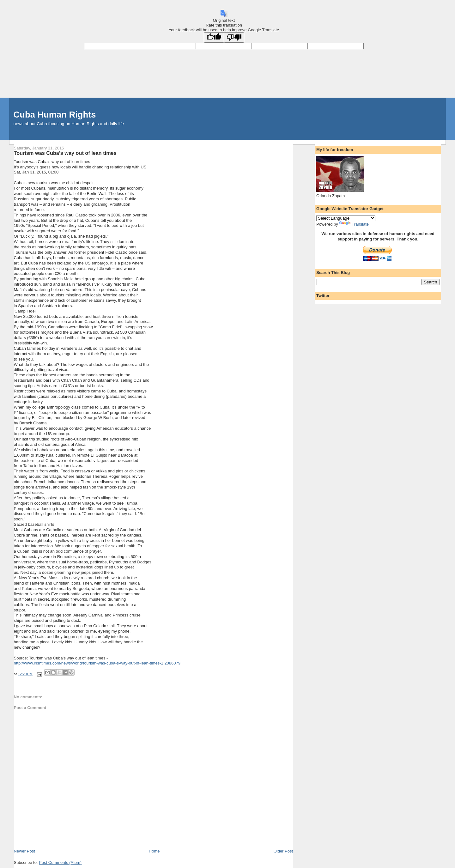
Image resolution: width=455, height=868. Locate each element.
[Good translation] (214, 37)
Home (154, 851)
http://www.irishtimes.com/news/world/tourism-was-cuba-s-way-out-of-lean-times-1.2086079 (97, 663)
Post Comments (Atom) (60, 862)
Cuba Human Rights (55, 115)
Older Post (283, 851)
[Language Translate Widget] (346, 218)
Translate (354, 224)
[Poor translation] (234, 37)
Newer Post (24, 851)
